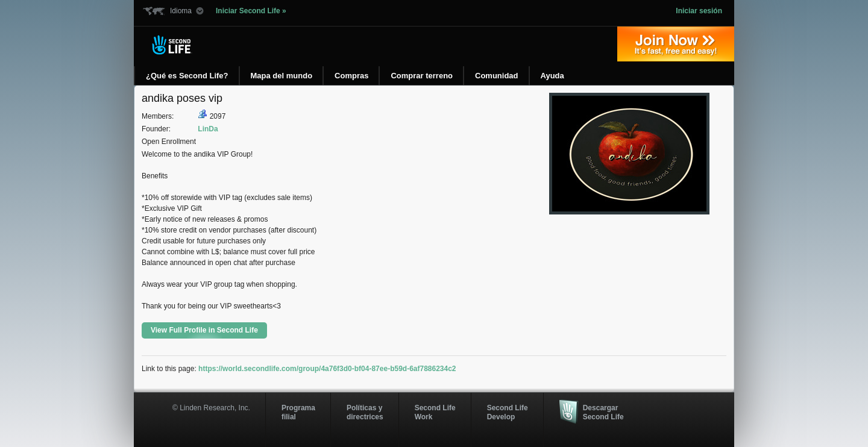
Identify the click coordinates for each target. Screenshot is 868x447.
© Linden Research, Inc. (211, 408)
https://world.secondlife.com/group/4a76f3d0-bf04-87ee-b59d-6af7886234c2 (327, 369)
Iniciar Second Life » (251, 11)
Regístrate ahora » (676, 44)
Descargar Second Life (603, 412)
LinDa (208, 129)
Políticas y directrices (365, 412)
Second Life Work (435, 412)
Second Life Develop (508, 412)
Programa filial (298, 412)
